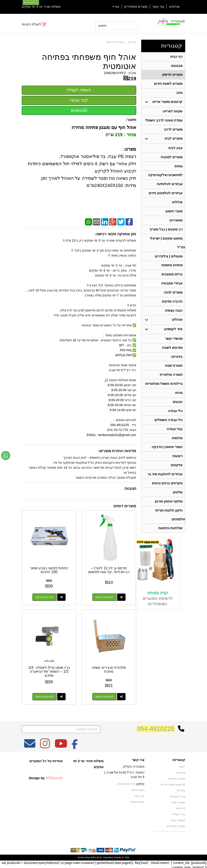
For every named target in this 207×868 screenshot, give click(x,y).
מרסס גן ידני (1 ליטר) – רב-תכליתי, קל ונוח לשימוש (109, 569)
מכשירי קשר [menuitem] (174, 346)
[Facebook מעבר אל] (75, 745)
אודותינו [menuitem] (174, 7)
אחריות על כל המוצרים (46, 760)
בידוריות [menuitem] (177, 364)
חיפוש (102, 26)
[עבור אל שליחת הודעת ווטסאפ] (6, 456)
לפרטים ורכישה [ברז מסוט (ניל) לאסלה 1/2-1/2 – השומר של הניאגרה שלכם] (44, 695)
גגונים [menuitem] (179, 169)
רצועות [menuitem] (177, 466)
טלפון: (140, 783)
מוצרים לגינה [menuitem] (173, 299)
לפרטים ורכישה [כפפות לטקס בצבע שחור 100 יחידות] (44, 596)
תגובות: (130, 489)
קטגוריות (172, 46)
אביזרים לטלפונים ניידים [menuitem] (166, 197)
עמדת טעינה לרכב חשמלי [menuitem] (164, 122)
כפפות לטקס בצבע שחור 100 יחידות (49, 569)
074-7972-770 (126, 783)
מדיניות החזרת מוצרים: (117, 451)
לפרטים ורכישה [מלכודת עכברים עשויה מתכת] (105, 695)
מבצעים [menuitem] (177, 66)
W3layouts (54, 776)
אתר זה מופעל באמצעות (103, 856)
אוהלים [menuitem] (177, 326)
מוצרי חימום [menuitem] (174, 215)
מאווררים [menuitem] (176, 224)
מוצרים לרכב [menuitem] (173, 131)
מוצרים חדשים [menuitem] (172, 75)
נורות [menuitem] (179, 401)
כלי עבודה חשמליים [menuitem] (169, 429)
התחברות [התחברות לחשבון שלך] (31, 2)
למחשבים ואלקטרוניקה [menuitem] (165, 178)
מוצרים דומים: (124, 506)
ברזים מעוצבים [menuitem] (172, 280)
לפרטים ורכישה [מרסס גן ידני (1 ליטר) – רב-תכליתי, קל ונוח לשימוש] (105, 596)
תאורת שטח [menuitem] (174, 373)
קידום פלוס (96, 856)
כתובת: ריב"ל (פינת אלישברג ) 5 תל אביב (124, 773)
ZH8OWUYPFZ (115, 73)
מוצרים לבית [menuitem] (174, 141)
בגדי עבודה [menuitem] (175, 438)
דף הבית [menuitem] (176, 57)
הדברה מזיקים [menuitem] (172, 308)
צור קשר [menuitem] (158, 7)
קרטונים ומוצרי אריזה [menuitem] (167, 103)
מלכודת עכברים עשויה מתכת (109, 668)
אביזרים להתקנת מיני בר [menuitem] (165, 485)
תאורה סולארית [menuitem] (171, 383)
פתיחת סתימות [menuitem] (172, 271)
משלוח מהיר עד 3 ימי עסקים (41, 7)
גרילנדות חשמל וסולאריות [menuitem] (164, 392)
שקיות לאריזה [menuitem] (172, 113)
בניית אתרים (84, 856)
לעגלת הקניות (31, 24)
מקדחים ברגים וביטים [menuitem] (167, 494)
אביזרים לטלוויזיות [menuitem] (170, 187)
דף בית (132, 42)
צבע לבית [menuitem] (175, 150)
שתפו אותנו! (137, 800)
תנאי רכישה (138, 788)
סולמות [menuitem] (177, 448)
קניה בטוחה (158, 605)
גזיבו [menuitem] (179, 94)
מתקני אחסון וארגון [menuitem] (169, 513)
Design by (46, 776)
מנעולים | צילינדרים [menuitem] (169, 261)
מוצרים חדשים (115, 42)
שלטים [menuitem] (178, 503)
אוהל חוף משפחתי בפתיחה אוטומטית (89, 62)
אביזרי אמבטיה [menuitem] (172, 289)
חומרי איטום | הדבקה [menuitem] (167, 457)
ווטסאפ (79, 110)
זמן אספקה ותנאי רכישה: (115, 234)
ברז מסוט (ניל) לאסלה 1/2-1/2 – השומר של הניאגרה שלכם (49, 670)
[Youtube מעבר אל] (61, 745)
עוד (116, 7)
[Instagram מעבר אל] (45, 745)
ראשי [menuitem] (182, 765)
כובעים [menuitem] (178, 411)
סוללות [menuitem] (177, 206)
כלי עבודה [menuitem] (175, 420)
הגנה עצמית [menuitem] (174, 317)
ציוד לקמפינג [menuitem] (173, 336)
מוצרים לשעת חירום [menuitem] (168, 85)
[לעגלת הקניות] (34, 24)
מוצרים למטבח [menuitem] (172, 159)
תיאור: (131, 120)
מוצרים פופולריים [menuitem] (136, 7)
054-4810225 (156, 727)
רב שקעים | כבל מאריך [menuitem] (166, 234)
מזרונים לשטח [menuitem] (172, 355)
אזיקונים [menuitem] (177, 476)
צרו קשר (138, 759)
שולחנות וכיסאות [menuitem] (170, 540)
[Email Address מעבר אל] (30, 745)
